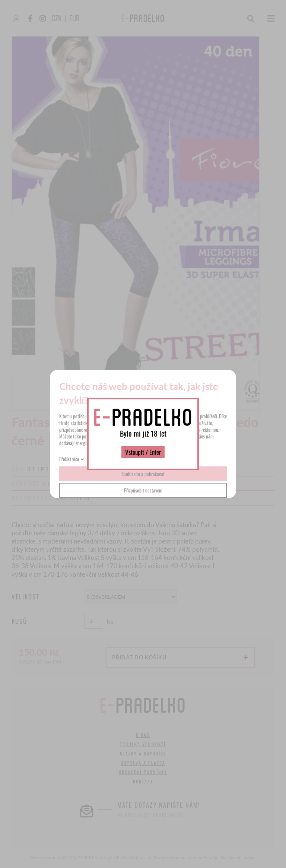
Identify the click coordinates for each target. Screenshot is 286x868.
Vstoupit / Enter (143, 452)
